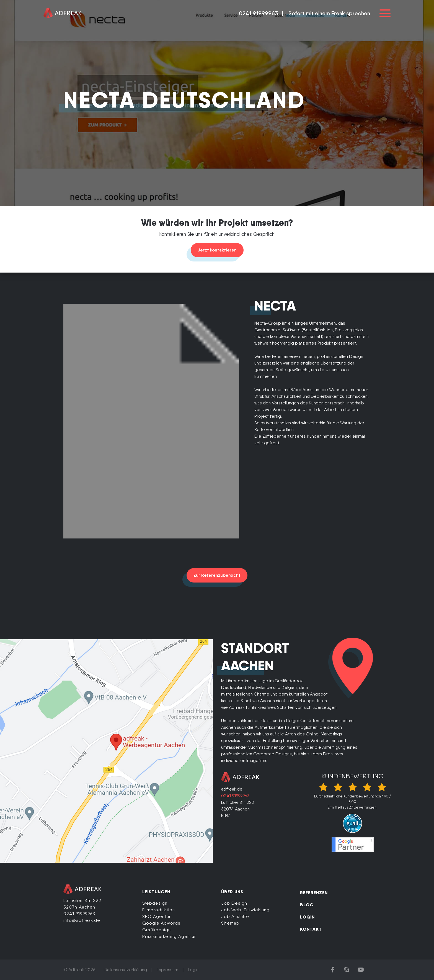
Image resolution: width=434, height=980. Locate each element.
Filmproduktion (159, 910)
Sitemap (230, 923)
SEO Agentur (157, 916)
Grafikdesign (157, 930)
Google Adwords (161, 923)
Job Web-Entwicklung (245, 910)
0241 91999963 (259, 13)
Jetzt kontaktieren (217, 250)
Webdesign (155, 903)
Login (193, 970)
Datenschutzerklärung (125, 970)
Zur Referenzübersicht (217, 575)
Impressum (167, 970)
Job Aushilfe (235, 916)
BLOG (307, 905)
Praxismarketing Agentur (169, 936)
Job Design (234, 903)
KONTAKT (311, 929)
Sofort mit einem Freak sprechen (329, 13)
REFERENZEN (314, 892)
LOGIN (307, 917)
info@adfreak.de (82, 920)
